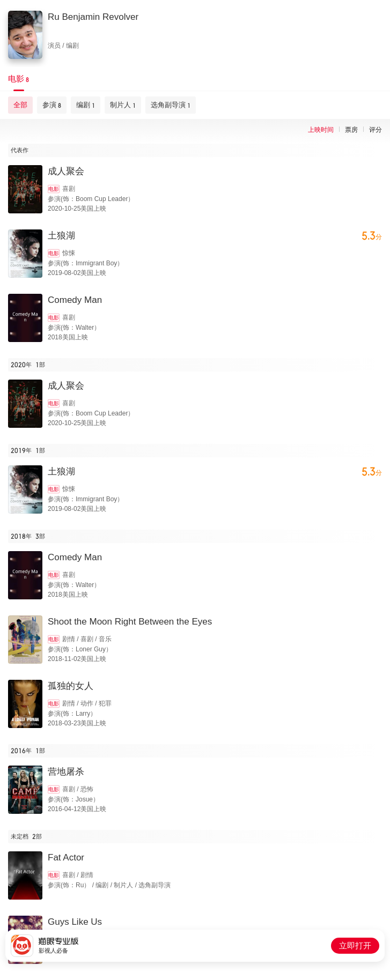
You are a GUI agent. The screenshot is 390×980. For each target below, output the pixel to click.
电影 (54, 189)
